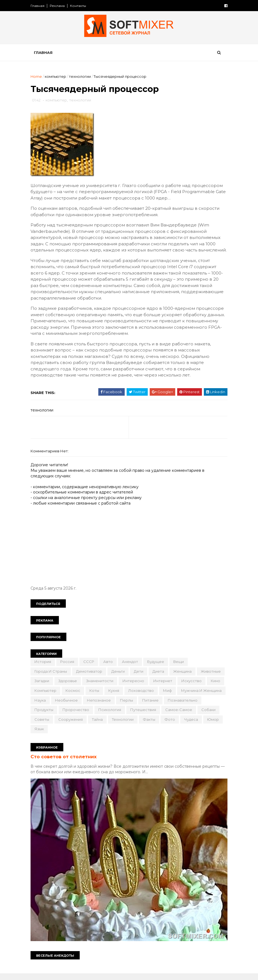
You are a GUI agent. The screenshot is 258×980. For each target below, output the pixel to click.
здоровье (98, 688)
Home (38, 77)
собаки (114, 726)
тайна (193, 726)
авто (109, 669)
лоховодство (191, 697)
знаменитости (130, 688)
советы (138, 726)
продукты (110, 717)
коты (144, 697)
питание (44, 717)
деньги (119, 678)
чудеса (115, 736)
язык (157, 736)
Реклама (59, 6)
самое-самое (84, 726)
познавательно (76, 717)
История (44, 669)
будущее (157, 669)
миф (40, 707)
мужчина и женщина (74, 707)
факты (73, 736)
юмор (137, 736)
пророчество (142, 717)
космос (122, 697)
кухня (163, 697)
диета (160, 678)
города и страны (52, 678)
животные (46, 688)
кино (70, 697)
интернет (193, 688)
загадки (72, 688)
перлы (196, 707)
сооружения (166, 726)
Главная (39, 6)
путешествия (49, 726)
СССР (90, 669)
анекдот (131, 669)
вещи (180, 669)
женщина (184, 678)
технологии (81, 77)
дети (140, 678)
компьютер (57, 77)
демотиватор (91, 678)
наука (109, 707)
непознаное (168, 707)
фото (94, 736)
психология (176, 717)
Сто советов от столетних (65, 764)
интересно (164, 688)
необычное (136, 707)
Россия (69, 669)
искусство (46, 697)
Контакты (79, 6)
